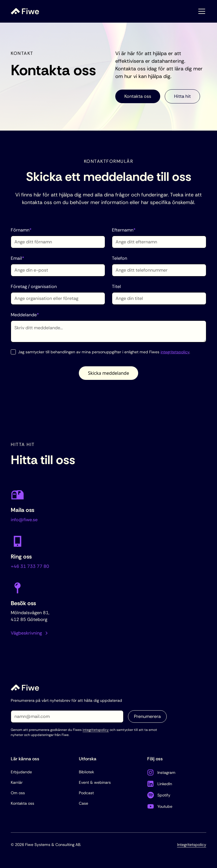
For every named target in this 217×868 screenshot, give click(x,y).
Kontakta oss (138, 96)
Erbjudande (21, 772)
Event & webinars (95, 782)
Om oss (18, 793)
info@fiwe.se (24, 520)
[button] (201, 11)
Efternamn (124, 230)
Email (18, 258)
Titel (116, 286)
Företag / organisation (34, 286)
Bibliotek (86, 772)
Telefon (120, 258)
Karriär (17, 782)
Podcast (86, 793)
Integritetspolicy (192, 845)
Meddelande (25, 315)
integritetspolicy (175, 352)
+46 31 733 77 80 (30, 566)
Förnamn (21, 230)
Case (83, 803)
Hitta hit (182, 96)
